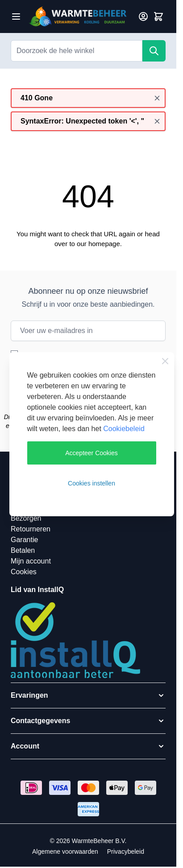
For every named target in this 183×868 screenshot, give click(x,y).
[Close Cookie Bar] (165, 361)
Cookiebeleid (124, 429)
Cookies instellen (91, 483)
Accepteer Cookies (91, 453)
